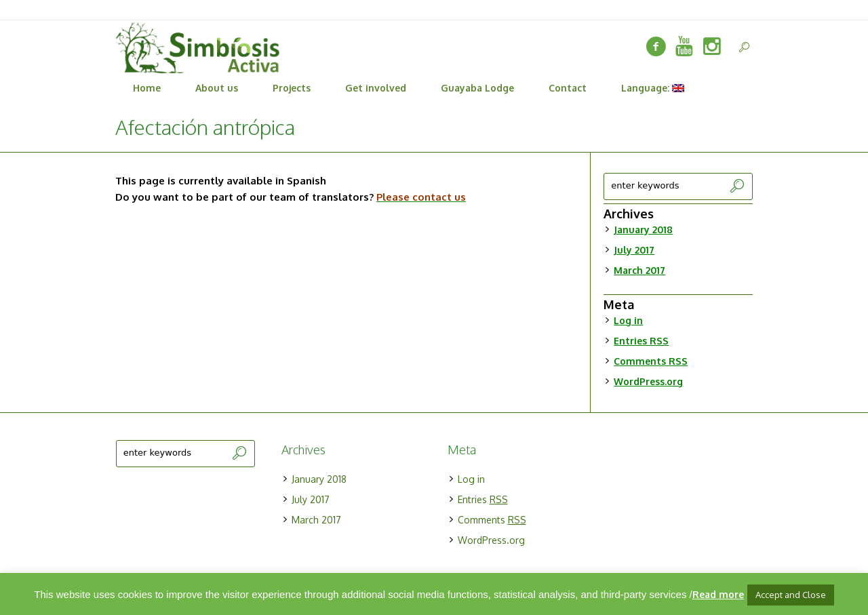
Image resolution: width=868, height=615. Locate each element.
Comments (651, 361)
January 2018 (643, 230)
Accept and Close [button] (791, 595)
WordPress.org (648, 381)
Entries (641, 341)
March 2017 (639, 270)
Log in (628, 320)
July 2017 (634, 250)
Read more (718, 594)
